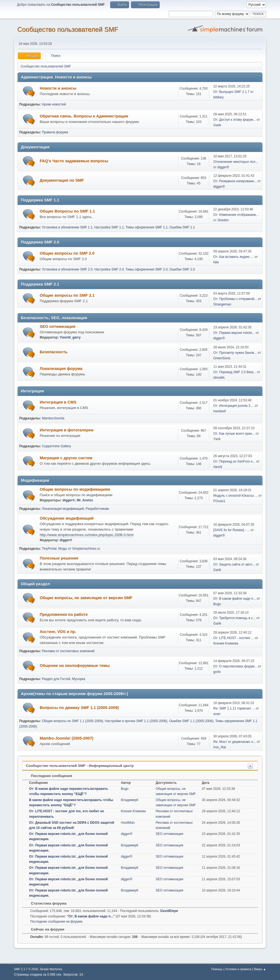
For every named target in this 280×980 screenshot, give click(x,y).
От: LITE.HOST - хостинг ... (234, 638)
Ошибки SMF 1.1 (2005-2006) (191, 721)
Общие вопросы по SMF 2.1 (67, 295)
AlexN (218, 467)
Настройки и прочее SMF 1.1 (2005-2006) (136, 721)
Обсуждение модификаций (67, 518)
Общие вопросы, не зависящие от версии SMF (86, 598)
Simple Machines (51, 969)
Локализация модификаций (63, 509)
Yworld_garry (70, 337)
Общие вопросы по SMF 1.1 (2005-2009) (72, 721)
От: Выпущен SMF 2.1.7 (231, 92)
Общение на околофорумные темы (75, 666)
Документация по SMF (62, 180)
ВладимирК (130, 800)
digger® (223, 167)
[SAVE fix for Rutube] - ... (231, 530)
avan (217, 714)
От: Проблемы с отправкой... (235, 299)
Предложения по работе (64, 614)
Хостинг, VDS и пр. (58, 632)
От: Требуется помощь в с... (234, 618)
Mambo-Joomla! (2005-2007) (66, 738)
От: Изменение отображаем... (236, 215)
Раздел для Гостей (56, 679)
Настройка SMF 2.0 (109, 269)
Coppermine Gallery (56, 446)
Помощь (217, 969)
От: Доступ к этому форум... (234, 120)
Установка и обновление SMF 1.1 (67, 227)
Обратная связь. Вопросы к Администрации (84, 116)
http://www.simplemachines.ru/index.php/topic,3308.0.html (87, 535)
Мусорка (79, 679)
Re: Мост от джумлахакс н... (235, 742)
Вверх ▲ (260, 969)
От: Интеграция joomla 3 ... (234, 406)
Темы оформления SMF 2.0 (147, 269)
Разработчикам (97, 509)
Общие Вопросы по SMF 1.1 (67, 211)
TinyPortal (49, 549)
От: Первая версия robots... (234, 333)
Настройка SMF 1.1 (109, 227)
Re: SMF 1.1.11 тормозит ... (234, 708)
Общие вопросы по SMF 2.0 (67, 253)
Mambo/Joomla (53, 418)
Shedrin (223, 220)
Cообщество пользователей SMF (68, 29)
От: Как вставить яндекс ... (234, 257)
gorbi (217, 672)
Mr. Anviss (85, 500)
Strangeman (222, 304)
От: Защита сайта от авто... (234, 564)
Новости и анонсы (58, 88)
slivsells (219, 378)
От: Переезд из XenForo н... (234, 461)
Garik (217, 125)
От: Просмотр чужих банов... (235, 353)
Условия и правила (238, 969)
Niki (216, 262)
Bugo (217, 604)
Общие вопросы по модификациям (75, 489)
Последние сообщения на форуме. (57, 922)
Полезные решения (59, 558)
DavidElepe (169, 911)
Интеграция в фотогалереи (66, 430)
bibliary (218, 97)
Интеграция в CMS (58, 402)
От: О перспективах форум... (235, 666)
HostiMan (128, 823)
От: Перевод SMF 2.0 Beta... (235, 372)
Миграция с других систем (66, 458)
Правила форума (55, 132)
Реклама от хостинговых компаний (68, 651)
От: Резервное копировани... (235, 181)
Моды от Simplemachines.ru (79, 549)
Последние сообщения (49, 776)
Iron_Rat (220, 747)
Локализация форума (61, 369)
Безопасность (54, 352)
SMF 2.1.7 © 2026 (26, 969)
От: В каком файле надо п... (235, 599)
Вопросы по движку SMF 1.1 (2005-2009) (79, 708)
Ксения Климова (226, 643)
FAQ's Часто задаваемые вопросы (74, 161)
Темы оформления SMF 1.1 (147, 227)
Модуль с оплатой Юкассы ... (235, 496)
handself (219, 411)
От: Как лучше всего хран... (234, 434)
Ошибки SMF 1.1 (182, 227)
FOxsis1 (219, 501)
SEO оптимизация (58, 326)
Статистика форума (46, 903)
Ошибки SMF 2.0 (182, 269)
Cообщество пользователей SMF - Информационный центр (80, 766)
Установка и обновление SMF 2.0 (67, 269)
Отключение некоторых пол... (236, 162)
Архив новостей (54, 104)
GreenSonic (222, 358)
